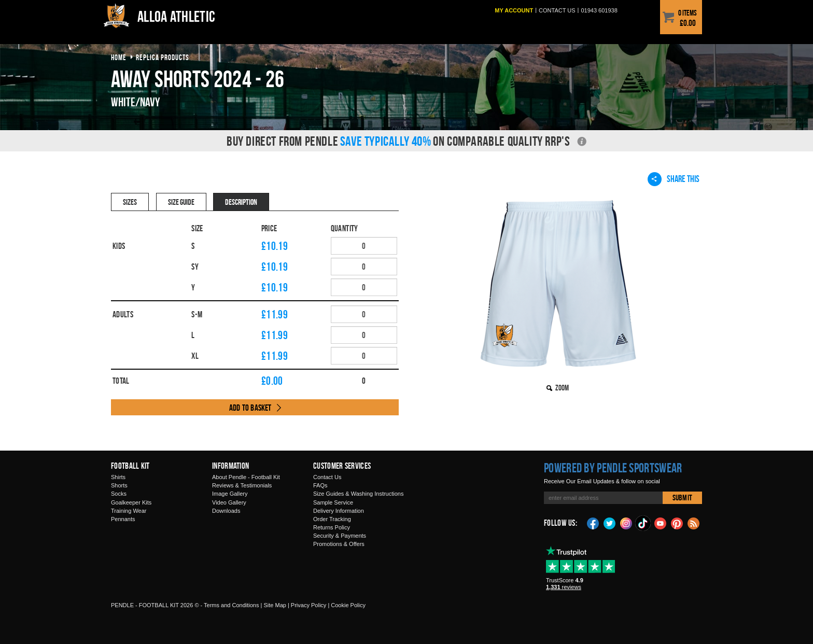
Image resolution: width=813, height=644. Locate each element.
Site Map (275, 605)
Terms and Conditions (231, 605)
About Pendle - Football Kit (246, 477)
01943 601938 (599, 10)
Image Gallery (230, 494)
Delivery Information (339, 511)
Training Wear (129, 511)
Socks (119, 494)
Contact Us (327, 477)
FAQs (320, 485)
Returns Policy (332, 527)
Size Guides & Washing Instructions (358, 494)
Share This (674, 179)
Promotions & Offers (339, 544)
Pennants (123, 519)
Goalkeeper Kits (131, 502)
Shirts (118, 477)
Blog (694, 523)
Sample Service (333, 502)
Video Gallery (229, 502)
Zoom (562, 388)
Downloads (226, 511)
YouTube (661, 523)
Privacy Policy (309, 605)
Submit (682, 498)
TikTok (643, 523)
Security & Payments (340, 536)
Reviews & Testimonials (242, 485)
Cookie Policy (348, 605)
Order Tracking (332, 519)
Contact (557, 10)
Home (119, 57)
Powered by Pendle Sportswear (613, 468)
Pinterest (677, 523)
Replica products (163, 57)
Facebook (593, 523)
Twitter (610, 523)
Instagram (626, 523)
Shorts (119, 485)
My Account (514, 10)
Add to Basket (250, 408)
